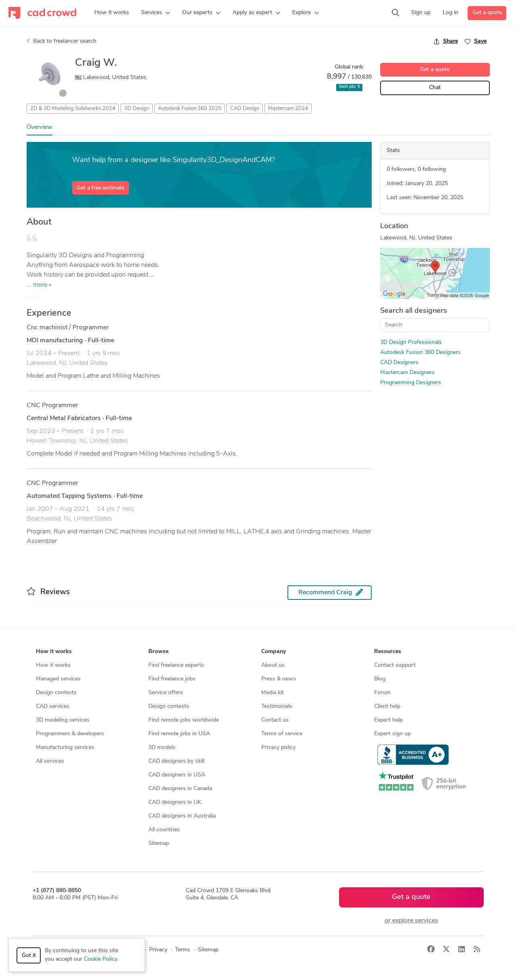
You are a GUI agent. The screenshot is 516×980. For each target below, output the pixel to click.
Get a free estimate (100, 188)
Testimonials (277, 706)
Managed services (58, 679)
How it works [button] (54, 652)
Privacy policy (278, 748)
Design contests (56, 693)
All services (50, 761)
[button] (156, 13)
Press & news (279, 679)
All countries (164, 830)
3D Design (137, 109)
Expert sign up (392, 734)
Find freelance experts (176, 665)
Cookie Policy (100, 959)
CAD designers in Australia (182, 816)
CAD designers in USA (177, 775)
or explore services (411, 921)
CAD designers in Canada (180, 789)
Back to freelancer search (61, 41)
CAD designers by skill (176, 761)
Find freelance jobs (172, 679)
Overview (40, 128)
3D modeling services (63, 720)
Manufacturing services (65, 748)
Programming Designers (411, 383)
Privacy (158, 950)
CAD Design (245, 109)
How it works (53, 665)
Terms (183, 950)
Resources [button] (388, 652)
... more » (39, 285)
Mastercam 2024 (288, 109)
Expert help (388, 720)
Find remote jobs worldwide (184, 720)
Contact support (395, 665)
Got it (29, 956)
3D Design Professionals (411, 342)
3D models (162, 748)
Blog (380, 679)
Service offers (166, 693)
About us (273, 665)
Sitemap (159, 844)
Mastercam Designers (407, 373)
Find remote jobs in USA (179, 734)
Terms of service (282, 734)
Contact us (275, 720)
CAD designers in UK (175, 802)
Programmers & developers (70, 734)
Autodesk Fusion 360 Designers (420, 353)
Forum (382, 693)
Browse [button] (158, 652)
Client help (387, 706)
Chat (435, 88)
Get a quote (487, 13)
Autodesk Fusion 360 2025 (190, 109)
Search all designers (414, 311)
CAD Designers (399, 363)
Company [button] (274, 652)
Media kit (273, 693)
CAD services (53, 706)
